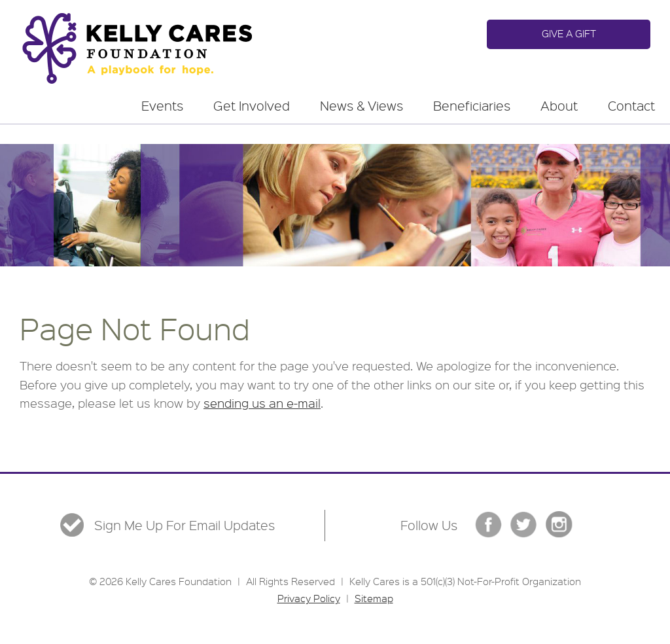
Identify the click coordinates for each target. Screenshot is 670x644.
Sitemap (374, 598)
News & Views (361, 106)
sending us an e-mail (262, 403)
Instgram (559, 525)
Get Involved (252, 106)
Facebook (488, 525)
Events (162, 106)
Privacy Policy (309, 598)
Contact (631, 106)
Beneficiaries (472, 106)
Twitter (524, 525)
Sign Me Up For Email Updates (185, 526)
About (559, 106)
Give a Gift (569, 33)
